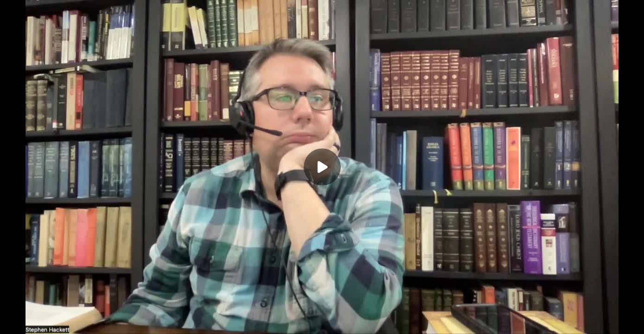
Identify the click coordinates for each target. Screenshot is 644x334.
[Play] (322, 167)
